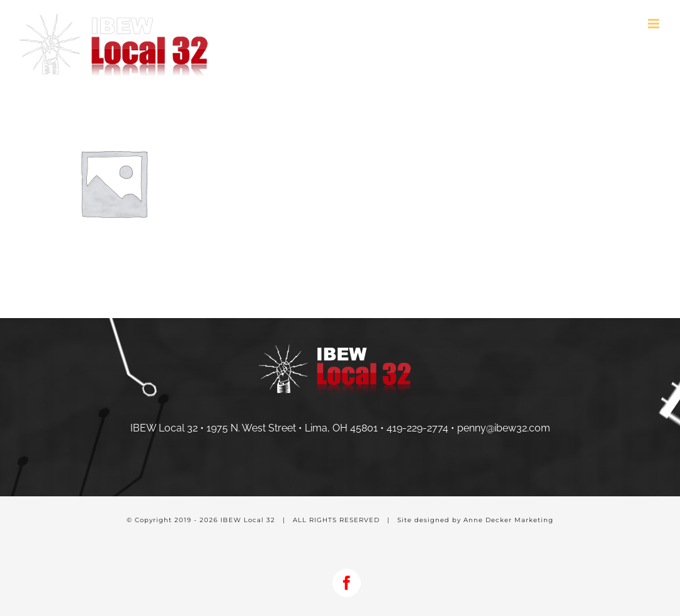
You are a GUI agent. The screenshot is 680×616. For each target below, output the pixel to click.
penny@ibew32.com (504, 428)
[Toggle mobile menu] (654, 24)
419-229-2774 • (422, 428)
